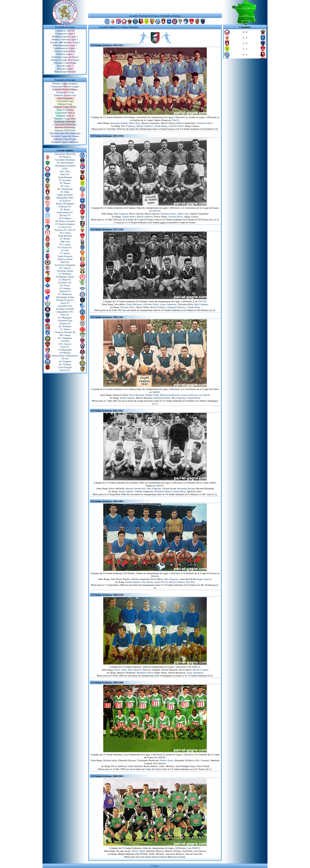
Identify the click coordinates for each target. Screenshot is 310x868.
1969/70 (196, 667)
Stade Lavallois (65, 259)
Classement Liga (65, 101)
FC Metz (65, 192)
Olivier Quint (166, 760)
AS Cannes (65, 233)
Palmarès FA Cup (65, 92)
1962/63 (159, 485)
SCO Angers (65, 218)
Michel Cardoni (177, 582)
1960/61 (156, 392)
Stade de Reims (65, 195)
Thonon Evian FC (65, 300)
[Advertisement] (155, 7)
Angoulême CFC (65, 312)
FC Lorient (65, 244)
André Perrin (161, 582)
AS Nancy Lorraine (65, 221)
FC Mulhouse (65, 294)
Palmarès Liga (65, 104)
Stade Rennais (65, 177)
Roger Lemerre (204, 579)
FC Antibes (65, 288)
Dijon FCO (65, 291)
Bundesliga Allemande (65, 121)
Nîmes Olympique (65, 204)
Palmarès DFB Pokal (65, 130)
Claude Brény (161, 126)
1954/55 (175, 120)
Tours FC (65, 303)
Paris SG (65, 174)
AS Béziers (65, 353)
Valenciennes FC (65, 212)
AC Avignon (65, 361)
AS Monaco (65, 157)
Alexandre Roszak (119, 123)
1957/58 (202, 301)
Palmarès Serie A (65, 116)
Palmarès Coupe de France (65, 57)
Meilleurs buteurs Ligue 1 (65, 36)
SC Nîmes (65, 329)
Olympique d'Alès (65, 297)
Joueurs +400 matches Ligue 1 (65, 42)
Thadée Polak (152, 395)
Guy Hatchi (204, 395)
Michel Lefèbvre (145, 126)
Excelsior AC (65, 282)
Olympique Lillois (65, 277)
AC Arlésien (65, 364)
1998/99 (161, 757)
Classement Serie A (65, 113)
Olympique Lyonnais (65, 166)
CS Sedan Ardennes (65, 224)
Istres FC (65, 347)
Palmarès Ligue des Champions (65, 133)
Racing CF (65, 215)
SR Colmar (65, 335)
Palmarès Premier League (65, 89)
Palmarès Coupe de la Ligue (65, 60)
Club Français (65, 367)
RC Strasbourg (65, 189)
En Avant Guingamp (65, 265)
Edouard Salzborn (176, 307)
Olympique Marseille (65, 154)
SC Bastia (65, 209)
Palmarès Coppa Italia (65, 119)
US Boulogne (65, 350)
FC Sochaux (65, 180)
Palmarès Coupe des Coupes (65, 136)
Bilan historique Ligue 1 (65, 45)
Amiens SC (65, 323)
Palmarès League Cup (65, 95)
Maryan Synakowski (170, 395)
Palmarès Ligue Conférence (65, 142)
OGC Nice (65, 171)
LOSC (65, 168)
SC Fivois (65, 285)
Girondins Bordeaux (65, 160)
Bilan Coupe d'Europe (65, 72)
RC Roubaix (65, 326)
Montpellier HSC (65, 198)
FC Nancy (65, 253)
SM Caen (65, 242)
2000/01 (196, 848)
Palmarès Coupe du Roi (65, 107)
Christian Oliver (204, 123)
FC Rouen (65, 239)
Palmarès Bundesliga (65, 127)
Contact (155, 866)
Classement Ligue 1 (65, 34)
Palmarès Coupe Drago (65, 63)
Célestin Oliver (176, 126)
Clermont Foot (65, 320)
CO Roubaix (65, 274)
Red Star (65, 262)
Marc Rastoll (134, 670)
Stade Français (65, 256)
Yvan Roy (190, 582)
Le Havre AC (65, 227)
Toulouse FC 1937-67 (65, 230)
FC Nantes (65, 183)
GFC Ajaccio (65, 344)
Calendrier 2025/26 (65, 31)
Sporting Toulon (65, 271)
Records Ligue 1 (65, 66)
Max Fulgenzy (128, 126)
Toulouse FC (65, 206)
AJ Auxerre (65, 201)
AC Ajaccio (65, 268)
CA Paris (65, 341)
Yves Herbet (147, 582)
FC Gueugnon (65, 338)
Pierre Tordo (120, 670)
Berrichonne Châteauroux (65, 356)
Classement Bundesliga (65, 124)
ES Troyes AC (65, 247)
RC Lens (65, 186)
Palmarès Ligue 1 (65, 54)
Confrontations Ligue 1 (65, 48)
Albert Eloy (134, 123)
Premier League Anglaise (65, 83)
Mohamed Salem (162, 398)
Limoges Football (65, 309)
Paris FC (65, 315)
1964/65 (155, 576)
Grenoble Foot (65, 306)
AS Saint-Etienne (65, 163)
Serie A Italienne (65, 110)
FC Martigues (65, 318)
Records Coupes (65, 69)
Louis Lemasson (168, 304)
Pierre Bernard (134, 304)
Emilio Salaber (127, 398)
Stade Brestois (65, 236)
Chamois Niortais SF (65, 332)
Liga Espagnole (65, 98)
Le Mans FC (65, 280)
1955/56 (156, 211)
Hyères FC (65, 370)
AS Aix (65, 358)
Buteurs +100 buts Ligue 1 (65, 39)
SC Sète (65, 250)
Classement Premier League (65, 86)
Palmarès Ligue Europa (65, 139)
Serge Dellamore (195, 673)
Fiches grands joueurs (65, 51)
